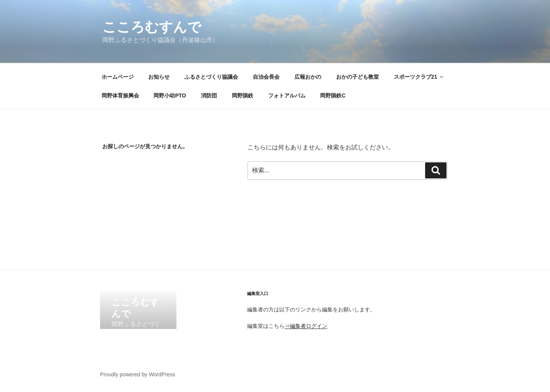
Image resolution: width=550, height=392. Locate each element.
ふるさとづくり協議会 (211, 77)
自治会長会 (266, 77)
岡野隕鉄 (243, 96)
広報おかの (308, 77)
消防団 (209, 96)
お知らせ (159, 77)
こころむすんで (152, 27)
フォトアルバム (287, 96)
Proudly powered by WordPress (138, 374)
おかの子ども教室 (357, 77)
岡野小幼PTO (170, 96)
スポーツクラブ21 (419, 77)
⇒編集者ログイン (306, 326)
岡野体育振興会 (120, 96)
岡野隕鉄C (333, 96)
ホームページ (118, 77)
